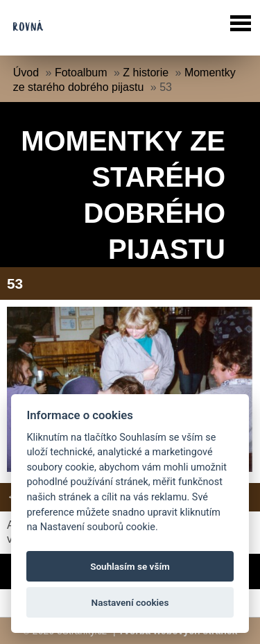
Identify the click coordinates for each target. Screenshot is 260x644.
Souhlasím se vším (130, 566)
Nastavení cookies (130, 602)
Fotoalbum (81, 73)
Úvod (26, 73)
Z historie (146, 73)
